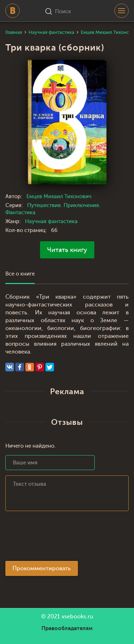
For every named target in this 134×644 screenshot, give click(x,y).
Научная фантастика (51, 221)
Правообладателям (67, 628)
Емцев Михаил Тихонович (59, 197)
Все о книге (20, 274)
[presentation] (60, 538)
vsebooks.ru (77, 617)
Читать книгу (67, 250)
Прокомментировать (42, 568)
